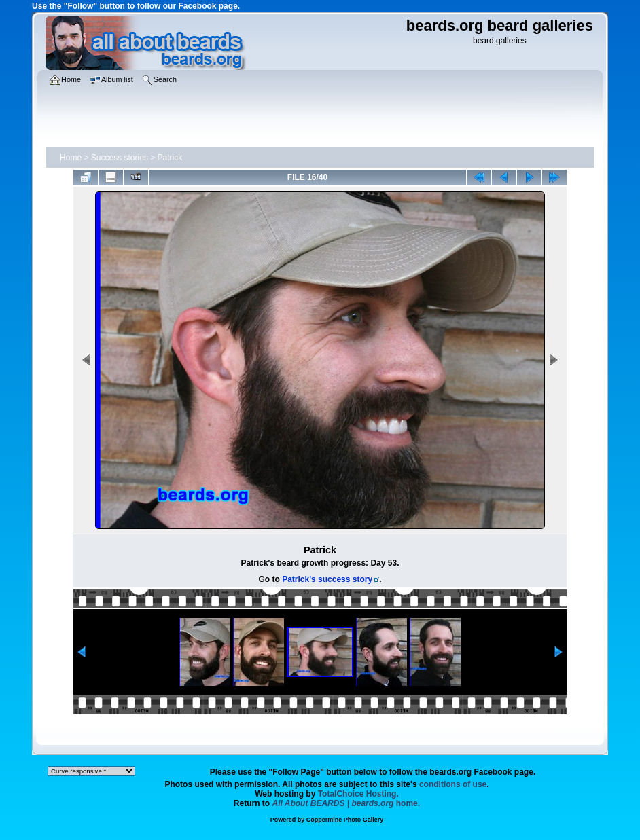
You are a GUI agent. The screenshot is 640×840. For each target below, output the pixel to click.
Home (71, 158)
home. (346, 803)
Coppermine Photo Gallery (345, 820)
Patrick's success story (327, 579)
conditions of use (453, 784)
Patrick (170, 158)
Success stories (120, 158)
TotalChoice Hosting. (358, 794)
